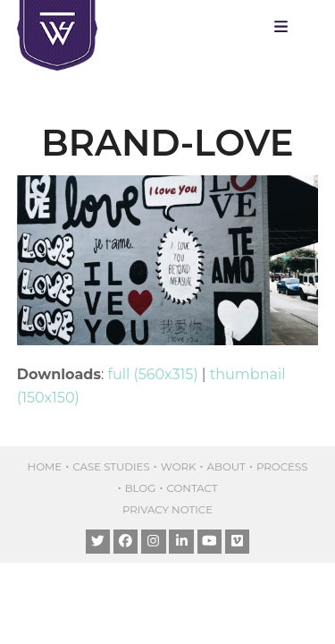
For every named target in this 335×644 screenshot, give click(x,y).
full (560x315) (153, 374)
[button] (285, 27)
